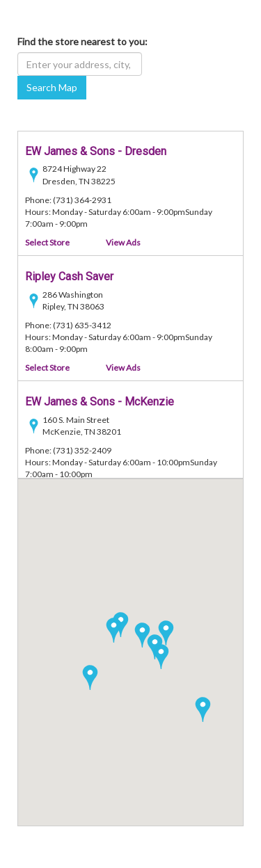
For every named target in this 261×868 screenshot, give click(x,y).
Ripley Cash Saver (69, 276)
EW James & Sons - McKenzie (100, 402)
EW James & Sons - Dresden (96, 151)
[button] (90, 677)
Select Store (47, 242)
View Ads (123, 242)
